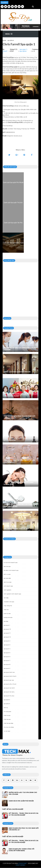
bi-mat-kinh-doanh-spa (10, 562)
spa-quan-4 (7, 649)
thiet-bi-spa (7, 715)
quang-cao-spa (8, 617)
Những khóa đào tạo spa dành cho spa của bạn (20, 349)
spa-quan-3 (7, 645)
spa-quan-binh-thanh (10, 676)
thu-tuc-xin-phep (9, 727)
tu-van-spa (7, 731)
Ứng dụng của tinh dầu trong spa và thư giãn (19, 461)
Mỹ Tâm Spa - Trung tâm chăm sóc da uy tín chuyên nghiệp (20, 395)
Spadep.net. (23, 863)
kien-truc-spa (7, 582)
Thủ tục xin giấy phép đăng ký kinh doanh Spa (19, 483)
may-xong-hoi (8, 606)
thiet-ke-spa (7, 719)
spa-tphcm (11, 40)
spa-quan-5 (7, 653)
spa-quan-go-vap (9, 680)
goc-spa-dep (7, 578)
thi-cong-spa (7, 711)
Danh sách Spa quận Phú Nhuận (17, 372)
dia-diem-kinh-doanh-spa (11, 570)
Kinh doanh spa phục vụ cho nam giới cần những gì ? (20, 417)
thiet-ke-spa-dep (8, 723)
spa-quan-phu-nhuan (10, 684)
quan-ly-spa (7, 613)
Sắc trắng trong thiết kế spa (16, 529)
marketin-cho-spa (9, 602)
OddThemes (20, 865)
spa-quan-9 (7, 668)
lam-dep (6, 598)
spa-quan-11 (7, 633)
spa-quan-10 (7, 629)
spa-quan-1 (24, 49)
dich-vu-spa (7, 574)
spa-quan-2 (7, 641)
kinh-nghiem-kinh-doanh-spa (12, 594)
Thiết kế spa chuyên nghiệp (13, 809)
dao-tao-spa (7, 566)
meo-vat (6, 610)
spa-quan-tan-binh (9, 688)
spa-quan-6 (7, 657)
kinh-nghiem (7, 590)
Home (4, 40)
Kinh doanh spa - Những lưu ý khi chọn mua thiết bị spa (20, 505)
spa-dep (6, 621)
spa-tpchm (7, 700)
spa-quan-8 (7, 664)
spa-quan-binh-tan (9, 672)
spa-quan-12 (7, 637)
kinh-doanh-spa (8, 586)
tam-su (6, 708)
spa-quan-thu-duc (9, 696)
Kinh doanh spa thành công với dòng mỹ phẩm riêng (20, 439)
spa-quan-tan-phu (9, 692)
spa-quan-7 (7, 660)
